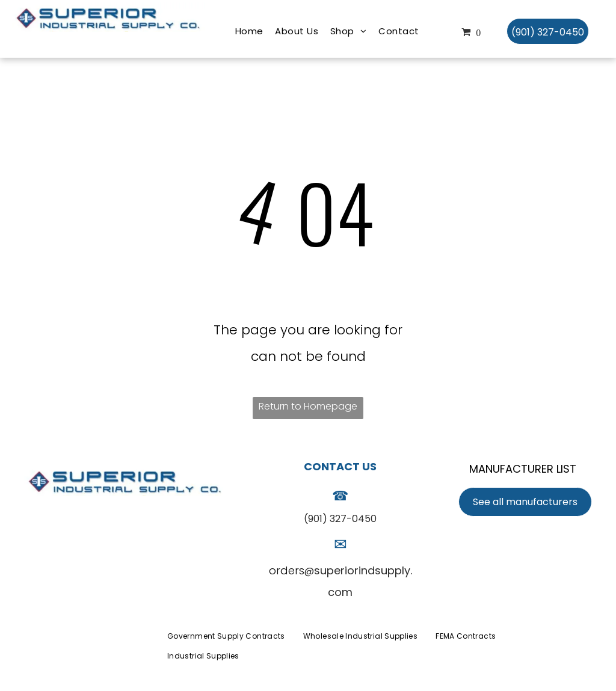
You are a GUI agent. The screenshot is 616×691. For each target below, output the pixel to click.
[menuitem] (249, 31)
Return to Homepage (308, 406)
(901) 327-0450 (340, 519)
